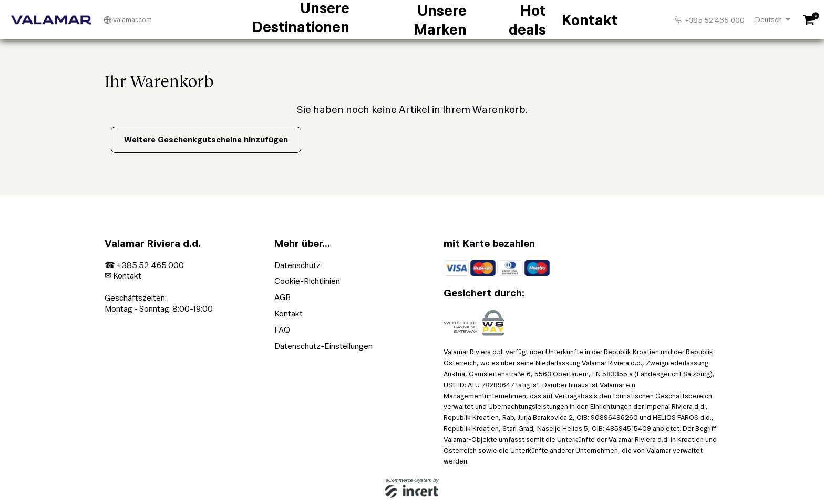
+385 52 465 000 (710, 20)
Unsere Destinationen (323, 20)
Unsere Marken (412, 20)
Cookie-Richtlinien (307, 281)
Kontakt (528, 20)
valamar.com (128, 20)
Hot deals (477, 20)
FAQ (282, 330)
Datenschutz (297, 265)
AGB (282, 297)
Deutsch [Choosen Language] (769, 20)
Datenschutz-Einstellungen (323, 346)
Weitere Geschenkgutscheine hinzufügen (206, 140)
